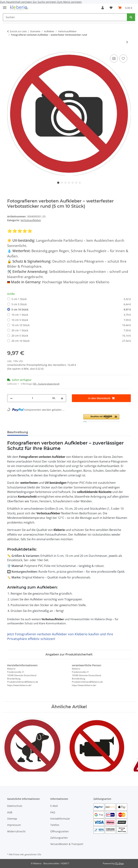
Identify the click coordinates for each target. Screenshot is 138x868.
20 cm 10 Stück (71, 341)
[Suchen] (65, 17)
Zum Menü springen (69, 2)
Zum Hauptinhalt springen (16, 2)
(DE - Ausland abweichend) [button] (46, 384)
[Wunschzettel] (111, 8)
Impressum (14, 825)
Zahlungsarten (59, 838)
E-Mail (54, 806)
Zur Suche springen (45, 2)
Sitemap (12, 819)
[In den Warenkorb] (101, 398)
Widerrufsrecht (16, 831)
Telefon (55, 825)
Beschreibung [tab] (18, 432)
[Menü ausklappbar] (5, 6)
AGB (10, 812)
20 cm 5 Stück (71, 336)
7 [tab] (80, 183)
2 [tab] (62, 183)
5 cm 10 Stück (71, 309)
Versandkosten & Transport (67, 844)
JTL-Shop (119, 863)
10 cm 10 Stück (71, 325)
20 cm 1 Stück (71, 330)
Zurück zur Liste (18, 31)
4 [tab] (69, 183)
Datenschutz (15, 806)
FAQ (53, 812)
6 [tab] (76, 183)
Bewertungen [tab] (44, 432)
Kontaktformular (60, 819)
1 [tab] (58, 183)
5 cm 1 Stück (71, 299)
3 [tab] (65, 183)
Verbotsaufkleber (31, 220)
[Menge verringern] (11, 398)
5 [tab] (73, 183)
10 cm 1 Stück (71, 315)
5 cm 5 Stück (71, 304)
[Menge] (32, 398)
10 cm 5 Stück (71, 320)
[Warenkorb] (125, 8)
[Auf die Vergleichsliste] (114, 58)
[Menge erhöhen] (62, 398)
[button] (103, 8)
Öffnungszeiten (60, 831)
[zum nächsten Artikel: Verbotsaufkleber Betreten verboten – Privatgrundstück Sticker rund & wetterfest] (127, 42)
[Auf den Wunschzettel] (123, 58)
